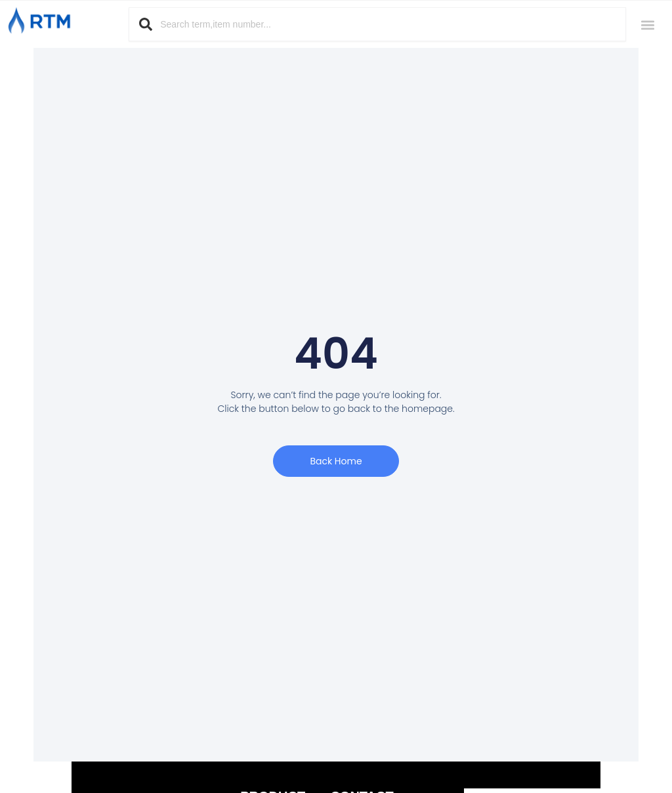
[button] (647, 25)
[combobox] (377, 24)
